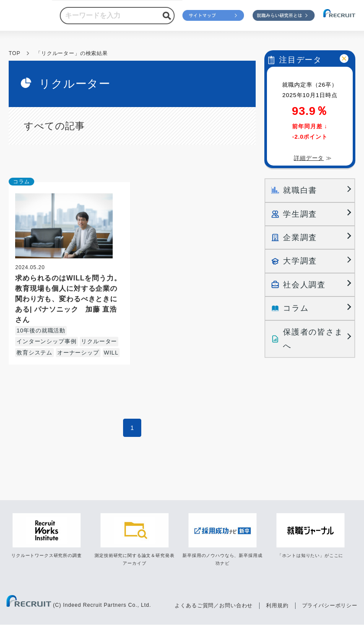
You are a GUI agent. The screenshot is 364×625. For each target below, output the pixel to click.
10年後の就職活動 (41, 330)
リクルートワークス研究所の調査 (47, 555)
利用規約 (277, 605)
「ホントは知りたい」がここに (310, 555)
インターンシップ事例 (46, 341)
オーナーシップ (78, 353)
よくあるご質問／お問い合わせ (214, 605)
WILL (111, 353)
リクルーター (99, 341)
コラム (21, 182)
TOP (15, 53)
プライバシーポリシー (330, 605)
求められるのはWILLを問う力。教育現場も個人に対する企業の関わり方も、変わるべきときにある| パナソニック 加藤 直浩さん (68, 299)
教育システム (34, 353)
